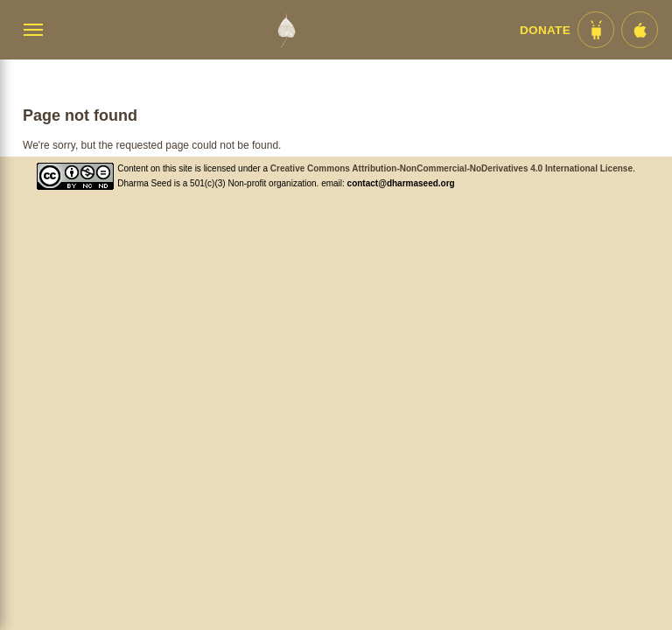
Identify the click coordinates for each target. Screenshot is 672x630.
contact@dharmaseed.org (401, 183)
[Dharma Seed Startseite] (286, 30)
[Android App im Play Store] (596, 30)
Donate (545, 30)
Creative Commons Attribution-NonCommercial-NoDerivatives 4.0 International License (451, 168)
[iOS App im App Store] (640, 30)
